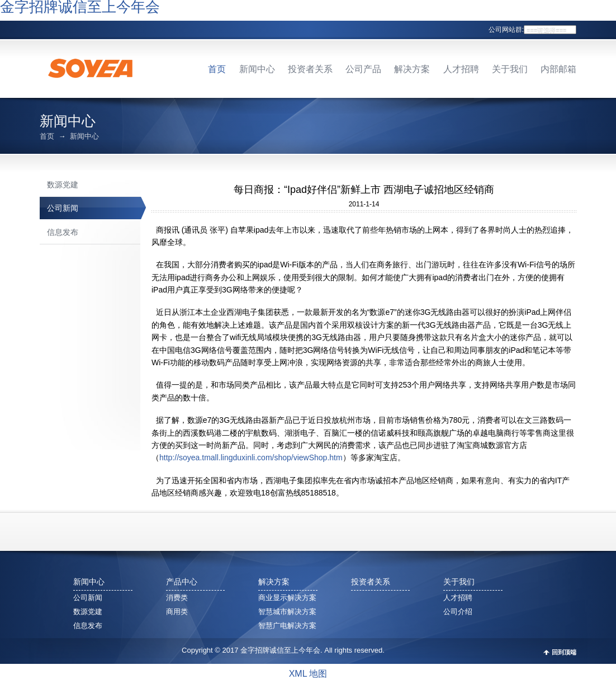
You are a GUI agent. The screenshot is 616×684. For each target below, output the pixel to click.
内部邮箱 (558, 69)
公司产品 (363, 69)
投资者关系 (310, 69)
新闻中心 (257, 69)
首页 (217, 69)
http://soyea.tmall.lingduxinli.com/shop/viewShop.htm (251, 457)
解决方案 (412, 69)
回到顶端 (564, 652)
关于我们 (510, 69)
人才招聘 (461, 69)
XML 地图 (308, 674)
